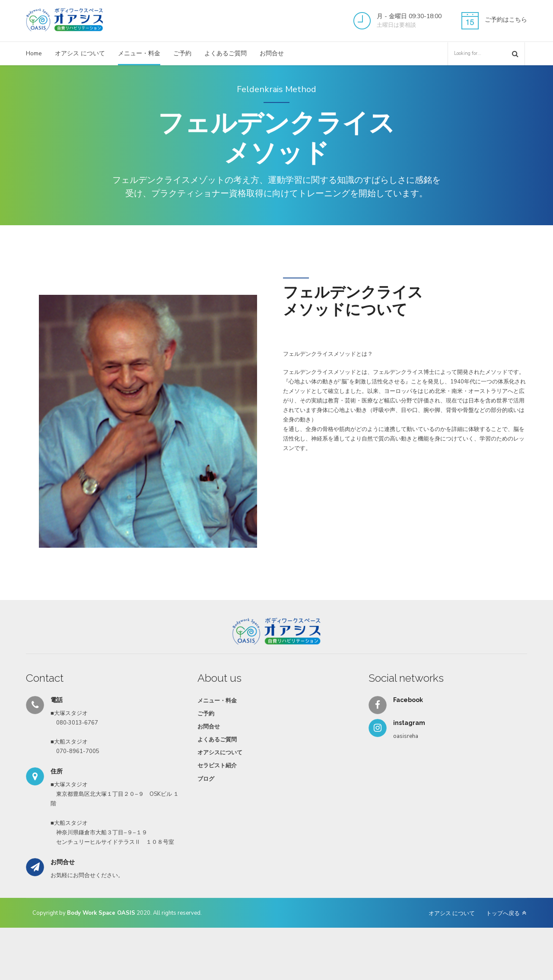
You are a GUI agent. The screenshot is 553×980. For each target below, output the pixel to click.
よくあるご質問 (226, 53)
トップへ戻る (503, 913)
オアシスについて (220, 753)
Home (34, 53)
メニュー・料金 (139, 53)
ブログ (206, 779)
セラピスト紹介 (217, 766)
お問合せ (272, 53)
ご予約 (182, 53)
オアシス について (80, 53)
